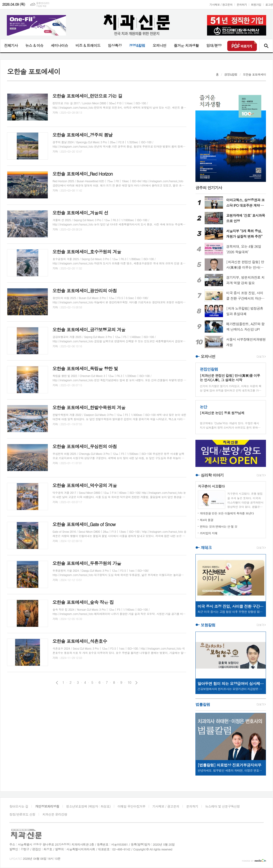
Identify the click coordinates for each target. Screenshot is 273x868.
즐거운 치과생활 (186, 45)
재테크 (206, 548)
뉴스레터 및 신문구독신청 (222, 806)
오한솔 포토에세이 (254, 74)
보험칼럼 (208, 625)
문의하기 (242, 4)
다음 (136, 683)
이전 (57, 683)
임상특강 (115, 45)
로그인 (269, 4)
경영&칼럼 (137, 45)
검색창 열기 (266, 46)
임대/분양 (214, 45)
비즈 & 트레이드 (88, 45)
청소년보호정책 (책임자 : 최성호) (88, 806)
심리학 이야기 (212, 475)
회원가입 (256, 4)
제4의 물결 (206, 520)
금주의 (209, 188)
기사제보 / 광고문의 (221, 4)
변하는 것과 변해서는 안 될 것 (218, 526)
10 (129, 682)
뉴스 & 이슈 (34, 45)
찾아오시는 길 (19, 806)
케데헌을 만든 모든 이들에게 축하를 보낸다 (227, 513)
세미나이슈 (59, 45)
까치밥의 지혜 (209, 533)
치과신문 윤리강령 (55, 814)
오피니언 (159, 45)
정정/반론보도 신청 (22, 814)
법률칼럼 (203, 704)
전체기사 (11, 45)
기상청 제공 (41, 6)
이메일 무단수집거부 (131, 806)
